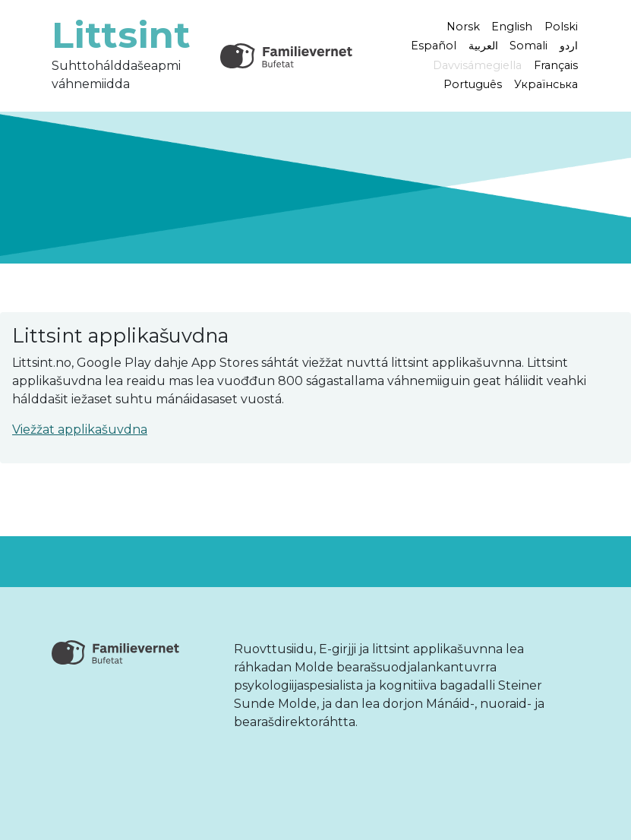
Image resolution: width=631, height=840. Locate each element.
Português (473, 84)
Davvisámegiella (477, 65)
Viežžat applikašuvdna (80, 429)
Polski (561, 26)
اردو (569, 46)
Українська (546, 84)
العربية (483, 46)
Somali (528, 46)
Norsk (463, 26)
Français (556, 65)
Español (434, 46)
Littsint (121, 35)
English (512, 26)
